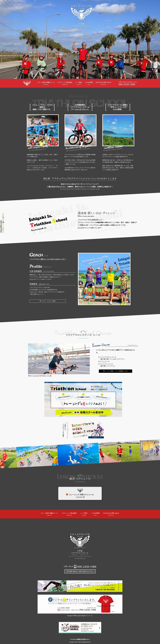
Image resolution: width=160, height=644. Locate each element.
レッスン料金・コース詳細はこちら (115, 371)
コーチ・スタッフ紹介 (48, 301)
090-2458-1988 (127, 84)
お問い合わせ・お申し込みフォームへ (80, 571)
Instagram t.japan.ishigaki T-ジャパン (80, 616)
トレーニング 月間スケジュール (80, 492)
